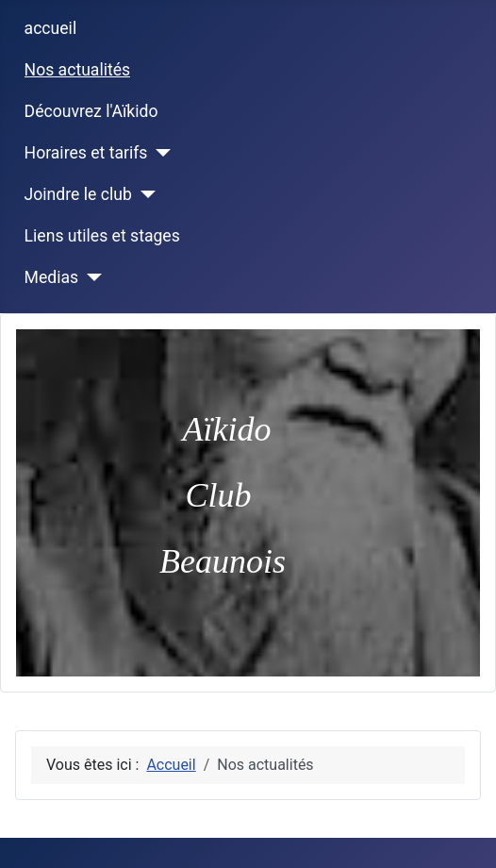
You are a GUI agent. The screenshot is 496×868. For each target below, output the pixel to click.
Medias (52, 277)
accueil (51, 28)
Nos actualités (78, 70)
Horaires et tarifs (86, 153)
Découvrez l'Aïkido (91, 111)
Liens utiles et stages (102, 236)
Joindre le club (78, 194)
